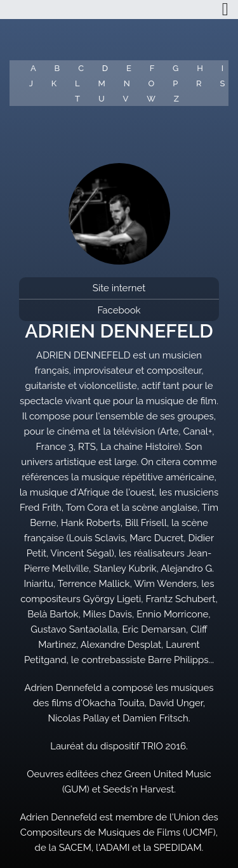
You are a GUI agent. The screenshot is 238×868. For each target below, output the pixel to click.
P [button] (175, 83)
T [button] (77, 99)
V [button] (126, 99)
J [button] (31, 83)
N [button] (127, 83)
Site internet (119, 288)
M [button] (102, 83)
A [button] (33, 68)
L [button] (77, 83)
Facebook (119, 310)
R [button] (199, 83)
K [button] (54, 83)
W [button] (151, 99)
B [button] (57, 68)
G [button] (175, 68)
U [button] (102, 99)
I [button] (222, 68)
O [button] (152, 83)
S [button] (222, 83)
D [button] (105, 68)
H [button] (200, 68)
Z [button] (176, 99)
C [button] (81, 68)
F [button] (152, 68)
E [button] (129, 68)
